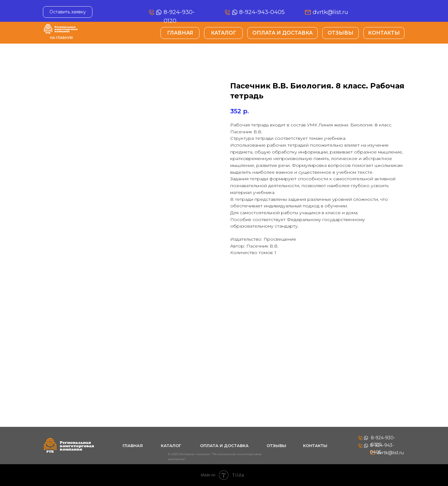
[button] (68, 12)
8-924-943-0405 (262, 12)
